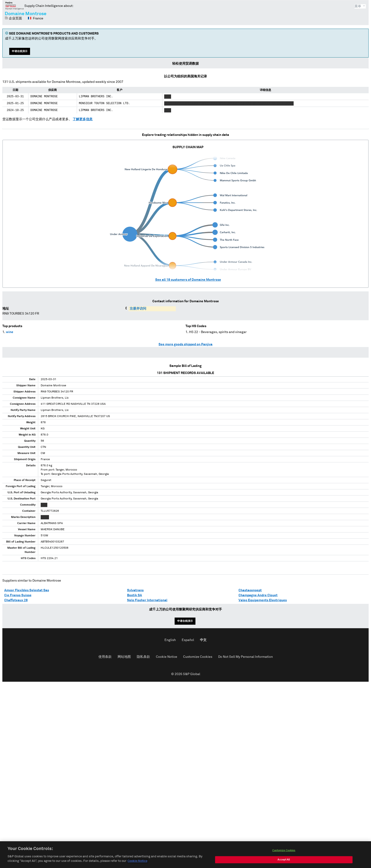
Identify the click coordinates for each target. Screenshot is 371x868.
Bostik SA (135, 595)
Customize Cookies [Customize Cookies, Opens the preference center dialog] (284, 851)
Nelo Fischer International (147, 600)
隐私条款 (143, 657)
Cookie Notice (167, 657)
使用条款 (105, 657)
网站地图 (124, 657)
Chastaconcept (250, 590)
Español (188, 640)
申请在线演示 (20, 51)
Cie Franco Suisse (18, 595)
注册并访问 (138, 309)
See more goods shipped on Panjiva (185, 344)
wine (10, 332)
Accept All (284, 861)
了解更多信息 (83, 119)
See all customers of (188, 280)
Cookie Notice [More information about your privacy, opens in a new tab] (137, 862)
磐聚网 (15, 6)
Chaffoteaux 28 (16, 600)
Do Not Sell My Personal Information (245, 657)
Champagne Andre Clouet (258, 595)
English (170, 640)
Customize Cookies (198, 657)
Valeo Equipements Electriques (263, 600)
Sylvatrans (135, 590)
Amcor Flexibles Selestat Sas (27, 590)
